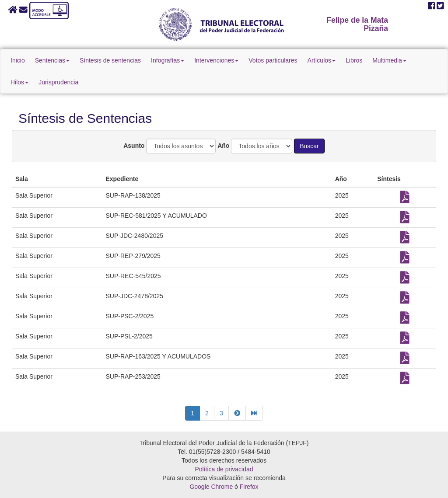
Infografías (168, 60)
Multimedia (389, 60)
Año (223, 146)
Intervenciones (216, 60)
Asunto (134, 146)
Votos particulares (273, 60)
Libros (354, 60)
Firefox (249, 487)
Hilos (19, 82)
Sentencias (52, 60)
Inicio (18, 60)
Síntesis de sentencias (110, 60)
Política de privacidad (224, 469)
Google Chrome (211, 487)
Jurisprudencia (58, 82)
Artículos (322, 60)
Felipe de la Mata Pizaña (357, 24)
